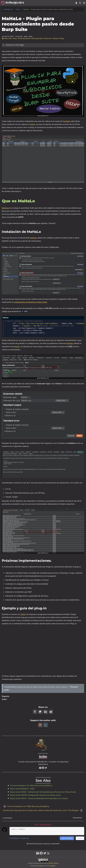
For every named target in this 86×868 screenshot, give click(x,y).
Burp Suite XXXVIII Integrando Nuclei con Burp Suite (35, 795)
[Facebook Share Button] (35, 712)
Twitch (32, 124)
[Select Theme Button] (76, 3)
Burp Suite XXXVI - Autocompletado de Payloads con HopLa (39, 798)
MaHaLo (5, 208)
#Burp (15, 38)
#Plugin (62, 38)
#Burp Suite (8, 38)
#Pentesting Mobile (24, 38)
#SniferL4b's (48, 38)
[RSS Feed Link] (48, 854)
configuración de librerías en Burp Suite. (31, 302)
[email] (40, 768)
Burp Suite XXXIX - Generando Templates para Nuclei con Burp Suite (43, 792)
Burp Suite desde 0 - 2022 (22, 789)
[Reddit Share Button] (51, 712)
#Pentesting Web (37, 38)
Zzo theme (52, 866)
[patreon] (40, 725)
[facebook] (43, 768)
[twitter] (46, 768)
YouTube (66, 121)
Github (17, 346)
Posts (18, 9)
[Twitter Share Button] (40, 712)
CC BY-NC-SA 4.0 (52, 863)
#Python (56, 38)
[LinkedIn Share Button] (46, 712)
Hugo (41, 866)
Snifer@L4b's (8, 9)
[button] (84, 3)
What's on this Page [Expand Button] (13, 45)
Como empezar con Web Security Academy (31, 786)
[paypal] (46, 725)
